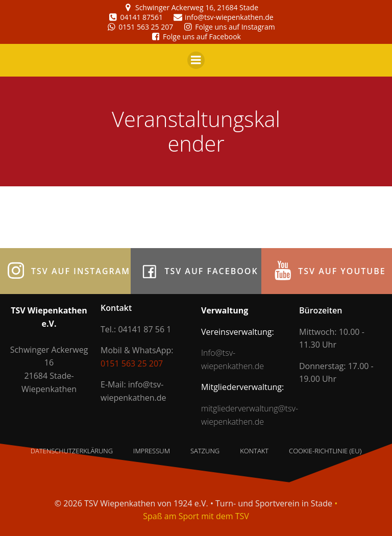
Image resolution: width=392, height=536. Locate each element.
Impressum (152, 451)
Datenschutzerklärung (72, 451)
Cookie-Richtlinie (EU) (325, 451)
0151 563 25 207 (132, 363)
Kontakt (254, 451)
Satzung (205, 451)
